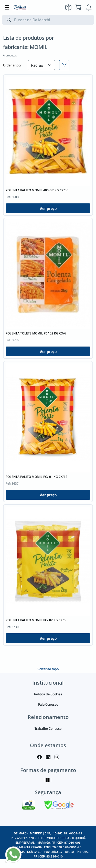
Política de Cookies (48, 694)
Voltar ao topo (48, 669)
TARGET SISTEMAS (60, 861)
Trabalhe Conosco (48, 728)
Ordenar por (12, 65)
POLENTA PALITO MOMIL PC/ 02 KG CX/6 (36, 620)
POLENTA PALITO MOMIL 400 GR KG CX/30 (37, 190)
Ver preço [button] (48, 208)
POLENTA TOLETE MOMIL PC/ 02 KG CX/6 (36, 333)
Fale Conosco (48, 704)
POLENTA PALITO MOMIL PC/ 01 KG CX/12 (36, 477)
